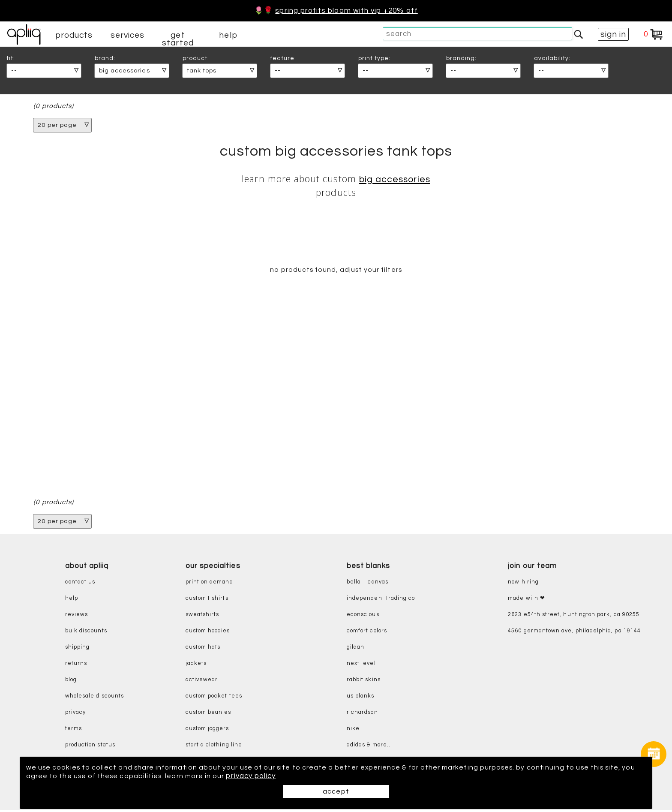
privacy (75, 714)
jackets (196, 666)
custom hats (203, 649)
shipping (78, 649)
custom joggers (207, 731)
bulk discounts (86, 633)
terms (73, 731)
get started (178, 39)
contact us (80, 584)
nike (353, 731)
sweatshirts (202, 617)
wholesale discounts (94, 698)
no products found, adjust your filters (336, 271)
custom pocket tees (214, 698)
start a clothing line (214, 747)
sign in (613, 34)
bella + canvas (367, 584)
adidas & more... (369, 747)
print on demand (209, 584)
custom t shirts (207, 600)
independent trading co (381, 600)
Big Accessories (395, 180)
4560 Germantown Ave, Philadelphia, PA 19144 (574, 633)
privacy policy (295, 776)
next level (361, 666)
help (228, 35)
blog (71, 682)
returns (76, 666)
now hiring (523, 584)
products (74, 35)
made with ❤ (526, 600)
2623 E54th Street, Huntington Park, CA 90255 (574, 617)
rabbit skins (364, 682)
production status (90, 747)
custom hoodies (208, 633)
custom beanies (208, 714)
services (128, 35)
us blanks (361, 698)
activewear (202, 682)
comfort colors (367, 633)
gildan (355, 649)
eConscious (363, 617)
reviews (76, 617)
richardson (362, 714)
